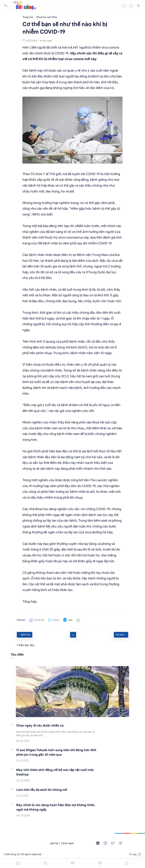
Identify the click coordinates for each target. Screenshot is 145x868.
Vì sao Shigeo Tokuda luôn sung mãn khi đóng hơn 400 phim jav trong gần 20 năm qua (56, 752)
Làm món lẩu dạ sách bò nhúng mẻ (42, 790)
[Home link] (73, 635)
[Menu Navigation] (6, 6)
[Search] (131, 6)
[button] (124, 6)
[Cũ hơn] (121, 635)
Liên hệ (54, 843)
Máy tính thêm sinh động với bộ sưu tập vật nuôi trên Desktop (55, 772)
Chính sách (67, 843)
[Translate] (138, 6)
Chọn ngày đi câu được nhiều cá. (40, 726)
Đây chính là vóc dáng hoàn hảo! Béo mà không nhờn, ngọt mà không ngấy (56, 807)
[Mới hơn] (25, 635)
